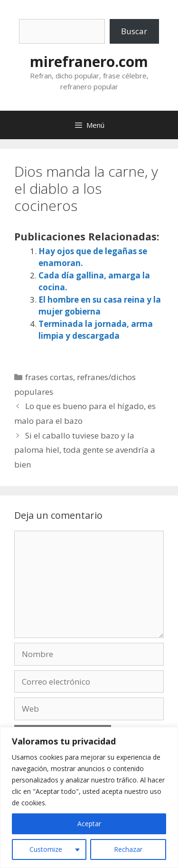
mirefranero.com (89, 62)
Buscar (134, 31)
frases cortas (49, 377)
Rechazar (128, 849)
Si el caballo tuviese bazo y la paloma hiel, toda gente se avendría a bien (85, 450)
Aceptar (89, 824)
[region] (89, 797)
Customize (46, 849)
